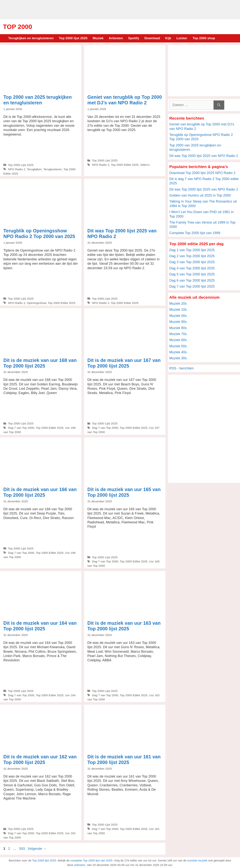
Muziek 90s (178, 322)
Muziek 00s (178, 316)
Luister (182, 38)
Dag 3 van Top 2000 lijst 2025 (192, 262)
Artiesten (116, 38)
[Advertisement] (120, 9)
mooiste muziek (197, 860)
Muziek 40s (178, 352)
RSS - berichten (181, 368)
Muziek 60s (178, 340)
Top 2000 (18, 27)
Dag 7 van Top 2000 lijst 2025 (192, 286)
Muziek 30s (178, 358)
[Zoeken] (219, 105)
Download (152, 38)
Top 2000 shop (204, 38)
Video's (145, 165)
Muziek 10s (178, 310)
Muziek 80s (178, 328)
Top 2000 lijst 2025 (73, 38)
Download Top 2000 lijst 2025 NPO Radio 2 (202, 173)
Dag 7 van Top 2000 (21, 428)
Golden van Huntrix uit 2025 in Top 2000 (200, 195)
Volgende (37, 849)
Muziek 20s (178, 304)
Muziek (98, 38)
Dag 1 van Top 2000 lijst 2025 (192, 250)
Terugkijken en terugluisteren (31, 38)
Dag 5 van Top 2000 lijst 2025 (192, 274)
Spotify (134, 38)
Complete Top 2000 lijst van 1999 (195, 233)
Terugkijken (34, 169)
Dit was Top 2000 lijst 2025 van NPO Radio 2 (204, 156)
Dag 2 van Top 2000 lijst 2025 (192, 256)
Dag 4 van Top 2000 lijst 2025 (192, 268)
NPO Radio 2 (16, 169)
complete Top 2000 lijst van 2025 (91, 860)
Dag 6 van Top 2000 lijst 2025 (192, 280)
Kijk (168, 38)
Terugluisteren (53, 169)
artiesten (80, 865)
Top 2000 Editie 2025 (125, 165)
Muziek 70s (178, 334)
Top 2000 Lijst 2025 (21, 165)
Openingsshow (36, 303)
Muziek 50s (178, 346)
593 (22, 849)
